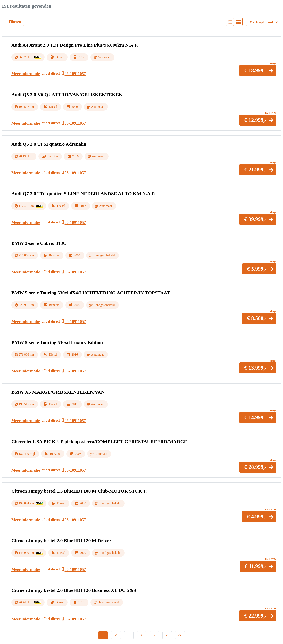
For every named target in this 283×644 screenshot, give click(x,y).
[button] (258, 71)
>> (180, 635)
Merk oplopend (264, 22)
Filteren (13, 22)
